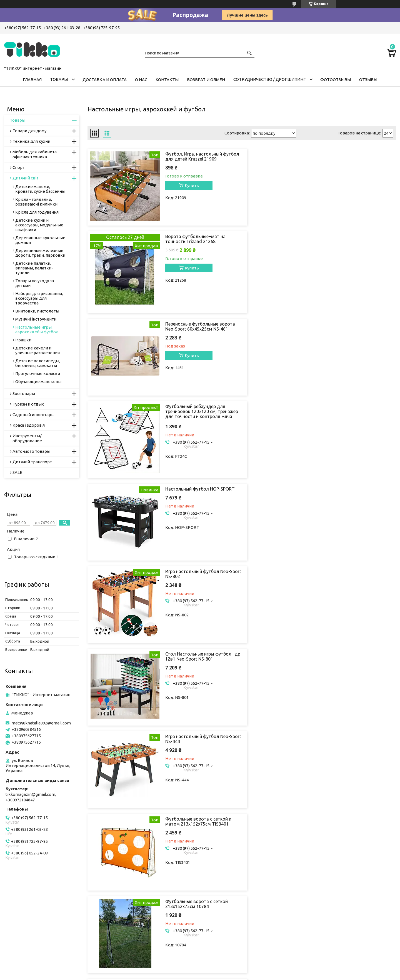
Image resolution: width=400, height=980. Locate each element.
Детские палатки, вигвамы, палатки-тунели (34, 268)
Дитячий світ (26, 178)
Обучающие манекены (38, 382)
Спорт (19, 167)
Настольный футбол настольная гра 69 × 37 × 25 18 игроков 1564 (200, 574)
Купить (192, 185)
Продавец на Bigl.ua (200, 970)
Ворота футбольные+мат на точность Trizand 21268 (353, 156)
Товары (17, 120)
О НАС (141, 80)
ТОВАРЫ (59, 79)
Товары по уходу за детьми (35, 283)
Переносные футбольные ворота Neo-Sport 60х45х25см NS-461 (200, 244)
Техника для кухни (31, 141)
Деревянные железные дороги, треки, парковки (40, 253)
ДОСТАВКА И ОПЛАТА (105, 80)
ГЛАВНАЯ (32, 80)
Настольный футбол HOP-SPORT (200, 324)
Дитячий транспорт (32, 462)
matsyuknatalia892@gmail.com (41, 723)
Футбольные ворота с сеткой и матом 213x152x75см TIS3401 (198, 491)
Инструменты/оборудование (27, 438)
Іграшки (23, 340)
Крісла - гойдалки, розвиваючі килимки (36, 202)
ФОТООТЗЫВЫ (336, 80)
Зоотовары (24, 393)
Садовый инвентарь (33, 415)
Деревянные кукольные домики (40, 240)
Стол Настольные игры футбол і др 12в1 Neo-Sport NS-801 (199, 409)
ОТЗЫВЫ (368, 80)
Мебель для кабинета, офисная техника (35, 154)
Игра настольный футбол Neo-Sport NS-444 (355, 409)
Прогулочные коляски (38, 373)
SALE (17, 472)
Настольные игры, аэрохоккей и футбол (37, 329)
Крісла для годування (37, 212)
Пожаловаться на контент (198, 975)
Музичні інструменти (36, 319)
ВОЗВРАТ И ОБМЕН (206, 80)
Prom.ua (225, 965)
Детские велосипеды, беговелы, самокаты (38, 363)
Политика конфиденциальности (248, 975)
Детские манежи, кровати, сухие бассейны (40, 189)
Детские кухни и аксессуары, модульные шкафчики (39, 225)
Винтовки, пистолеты (37, 311)
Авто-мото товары (31, 451)
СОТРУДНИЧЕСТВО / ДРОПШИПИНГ (269, 79)
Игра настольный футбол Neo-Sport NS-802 (355, 326)
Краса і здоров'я (29, 425)
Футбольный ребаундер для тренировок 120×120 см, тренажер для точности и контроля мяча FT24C (353, 249)
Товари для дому (29, 131)
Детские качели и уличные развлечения (37, 350)
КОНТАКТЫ (167, 80)
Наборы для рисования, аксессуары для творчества (39, 298)
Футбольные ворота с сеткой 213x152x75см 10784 (354, 491)
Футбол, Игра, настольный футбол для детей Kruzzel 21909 (200, 156)
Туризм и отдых (28, 404)
